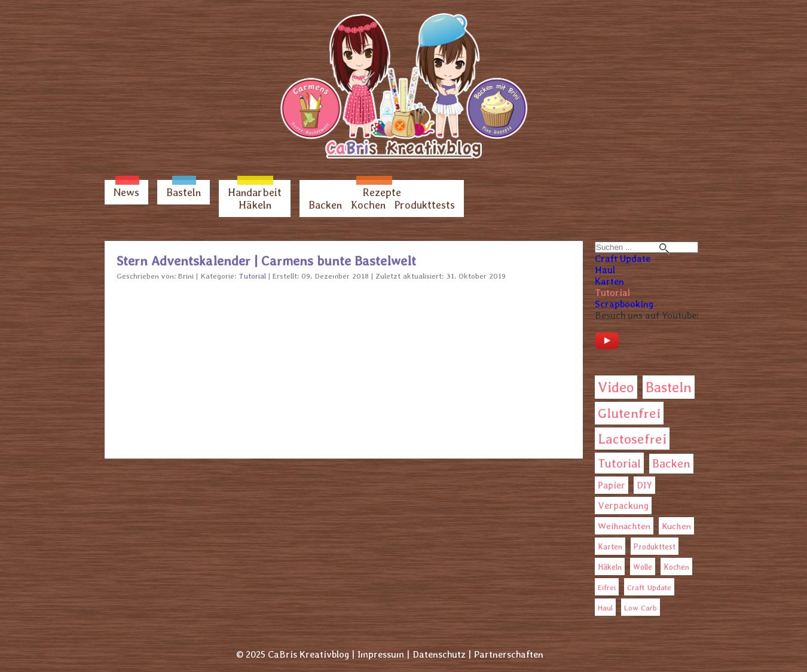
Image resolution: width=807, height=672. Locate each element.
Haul (605, 270)
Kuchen (676, 526)
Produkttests (425, 205)
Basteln (184, 192)
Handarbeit (255, 192)
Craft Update (623, 259)
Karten (609, 281)
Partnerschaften (509, 654)
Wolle (643, 567)
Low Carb (641, 608)
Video (616, 387)
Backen (325, 205)
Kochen (368, 205)
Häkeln (255, 205)
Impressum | (383, 654)
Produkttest (655, 547)
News (126, 192)
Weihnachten (624, 526)
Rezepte (382, 192)
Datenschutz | (442, 654)
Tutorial (612, 293)
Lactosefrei (632, 439)
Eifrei (607, 587)
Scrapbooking (624, 304)
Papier (612, 485)
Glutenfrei (629, 413)
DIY (644, 485)
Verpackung (623, 505)
